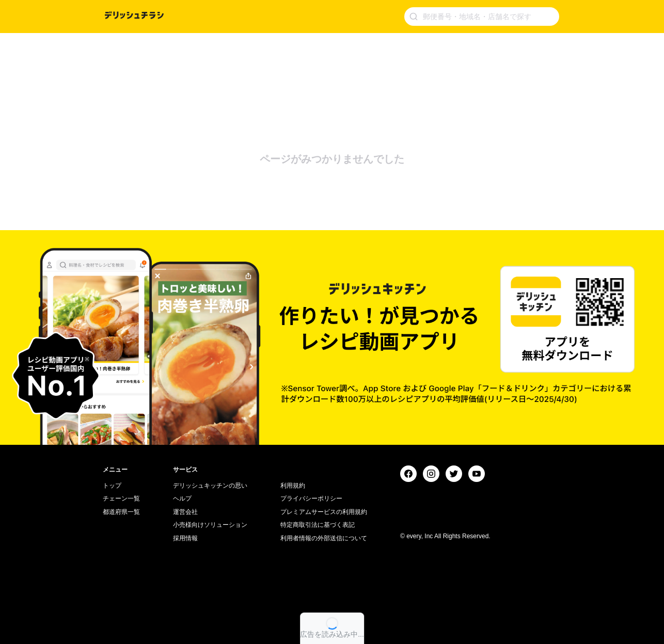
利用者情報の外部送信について (324, 538)
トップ (112, 486)
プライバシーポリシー (311, 498)
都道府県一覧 (121, 512)
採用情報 (185, 538)
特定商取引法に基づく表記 (318, 525)
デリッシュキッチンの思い (210, 486)
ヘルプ (182, 498)
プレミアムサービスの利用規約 (324, 512)
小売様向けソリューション (210, 525)
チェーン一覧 (121, 498)
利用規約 (293, 486)
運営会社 (185, 512)
